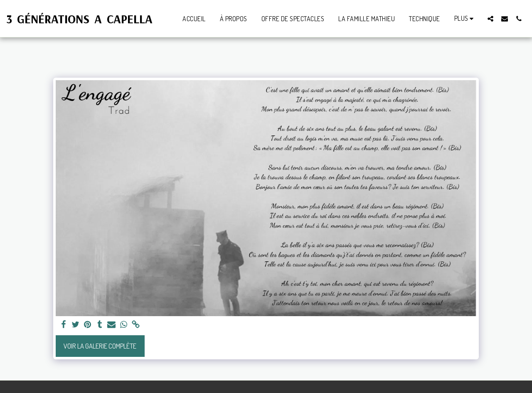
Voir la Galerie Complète (100, 346)
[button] (490, 18)
